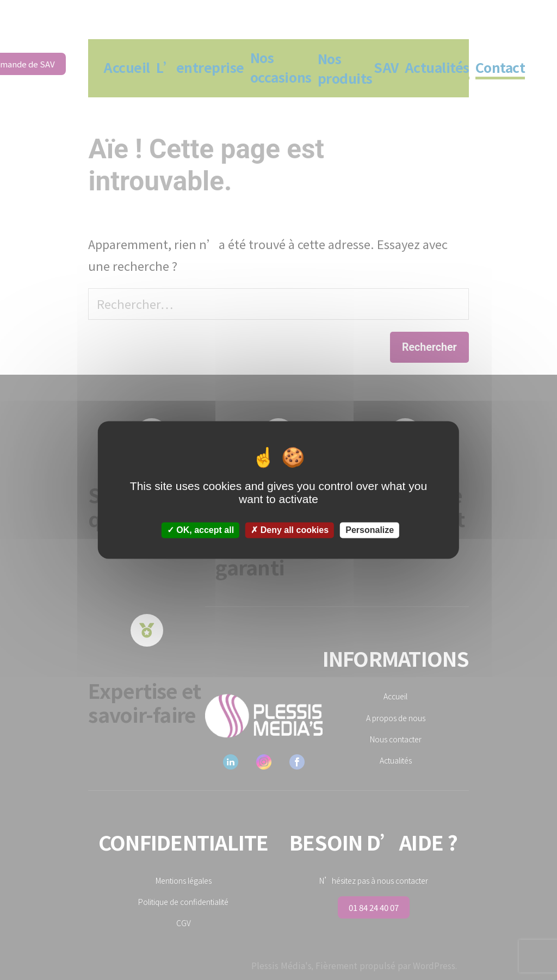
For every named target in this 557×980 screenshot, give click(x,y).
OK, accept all (200, 530)
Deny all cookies (290, 530)
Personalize (370, 530)
